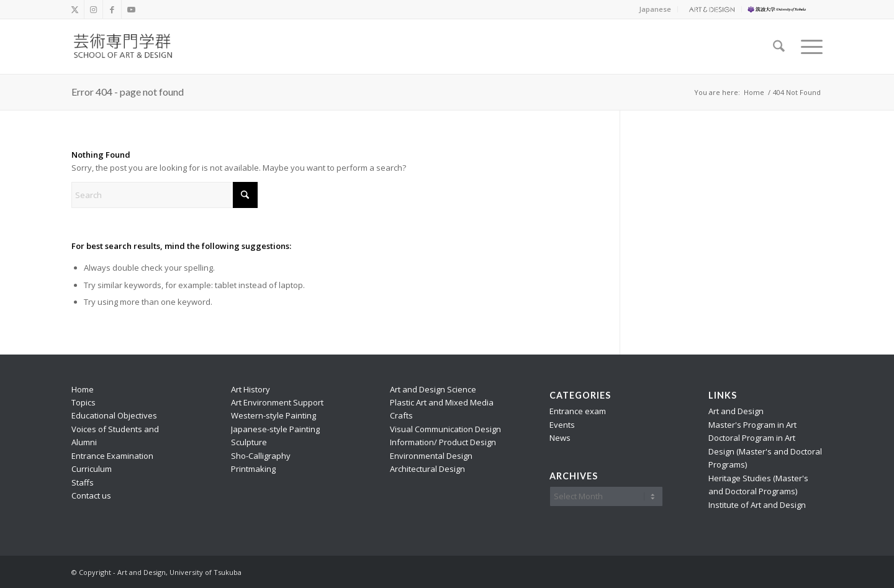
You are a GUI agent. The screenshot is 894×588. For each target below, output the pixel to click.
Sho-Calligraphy (261, 456)
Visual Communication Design (445, 429)
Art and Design (736, 411)
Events (562, 425)
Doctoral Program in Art (752, 438)
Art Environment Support (277, 402)
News (560, 438)
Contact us (91, 495)
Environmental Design (431, 456)
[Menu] (808, 47)
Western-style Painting (273, 415)
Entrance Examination (112, 456)
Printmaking (253, 469)
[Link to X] (75, 9)
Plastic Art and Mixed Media (442, 402)
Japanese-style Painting (275, 429)
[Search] (779, 47)
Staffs (83, 482)
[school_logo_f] (131, 47)
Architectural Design (427, 469)
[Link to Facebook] (112, 9)
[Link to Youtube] (131, 9)
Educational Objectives (114, 415)
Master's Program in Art (752, 425)
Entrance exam (578, 411)
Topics (84, 402)
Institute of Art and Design (757, 505)
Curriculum (92, 469)
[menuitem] (655, 9)
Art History (251, 389)
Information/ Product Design (443, 442)
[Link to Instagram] (93, 9)
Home (83, 389)
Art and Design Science (433, 389)
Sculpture (249, 442)
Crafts (401, 415)
